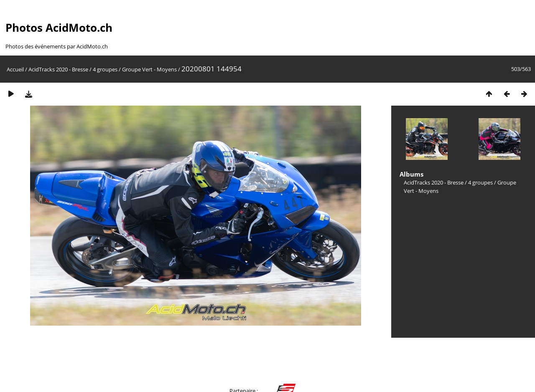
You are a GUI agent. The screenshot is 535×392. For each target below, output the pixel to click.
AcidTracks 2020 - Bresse (58, 69)
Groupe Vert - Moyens (149, 69)
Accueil (15, 69)
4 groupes (105, 69)
